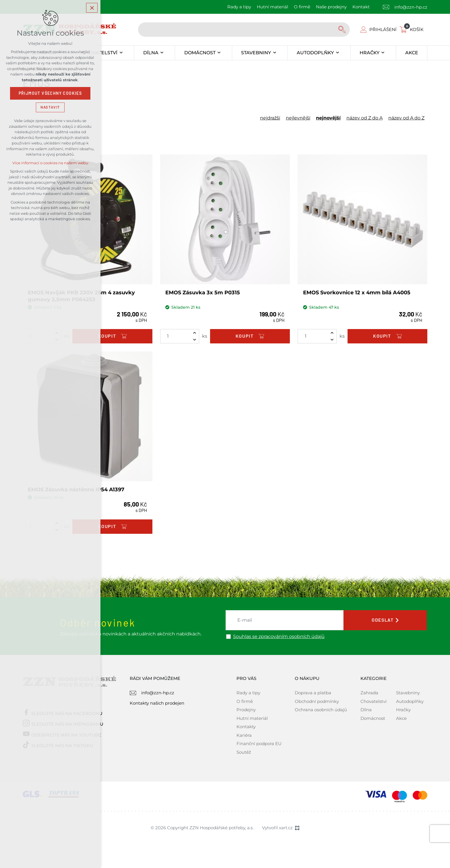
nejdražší (270, 118)
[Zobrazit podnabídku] (121, 53)
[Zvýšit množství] (195, 333)
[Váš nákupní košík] (413, 29)
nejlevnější (298, 118)
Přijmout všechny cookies (50, 93)
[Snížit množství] (195, 340)
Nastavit (50, 107)
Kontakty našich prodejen (157, 703)
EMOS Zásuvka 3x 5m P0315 (203, 293)
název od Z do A (364, 118)
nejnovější (328, 118)
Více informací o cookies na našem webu (50, 163)
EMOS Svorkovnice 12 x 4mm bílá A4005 (357, 293)
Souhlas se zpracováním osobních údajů (279, 637)
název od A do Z (406, 118)
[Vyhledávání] (343, 30)
